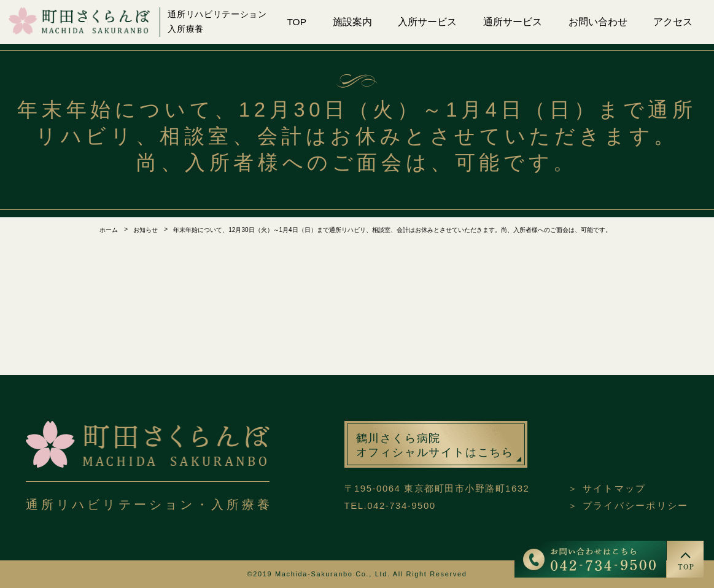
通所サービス (513, 22)
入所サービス (427, 22)
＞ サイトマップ (607, 488)
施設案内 (352, 22)
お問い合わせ (598, 22)
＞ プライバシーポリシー (628, 505)
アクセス (673, 22)
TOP (297, 22)
